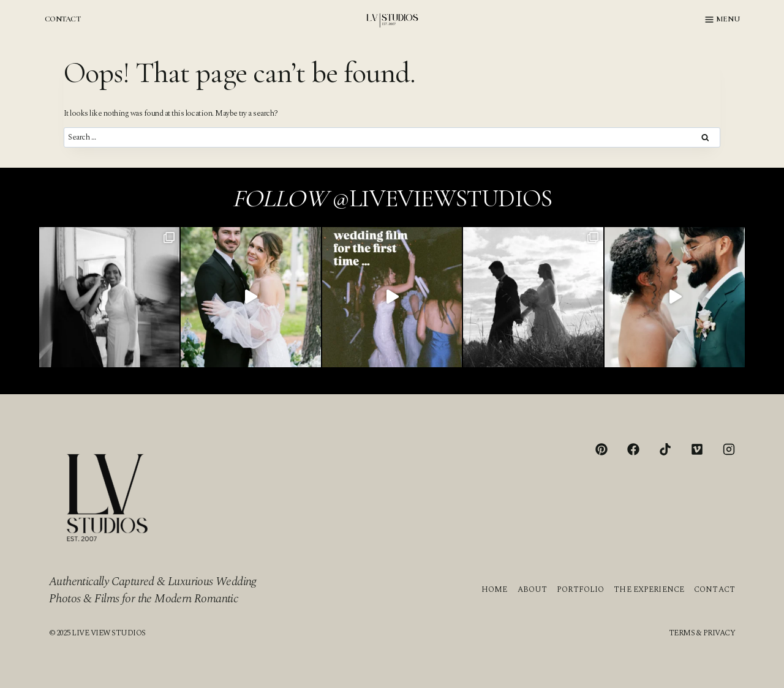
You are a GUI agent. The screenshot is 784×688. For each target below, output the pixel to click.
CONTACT (62, 19)
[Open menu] (722, 20)
